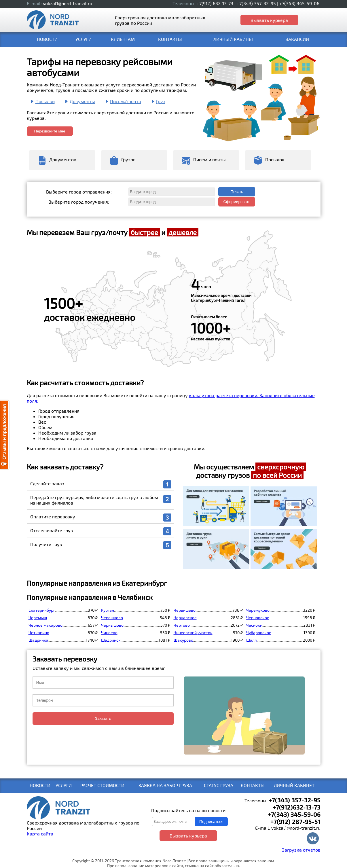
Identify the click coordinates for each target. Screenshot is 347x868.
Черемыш (38, 618)
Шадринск (111, 640)
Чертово (182, 625)
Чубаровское (259, 633)
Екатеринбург (42, 610)
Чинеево (109, 633)
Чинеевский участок (193, 633)
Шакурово (183, 640)
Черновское (258, 618)
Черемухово (258, 610)
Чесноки (254, 625)
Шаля (252, 640)
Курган (108, 610)
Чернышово (112, 625)
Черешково (112, 618)
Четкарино (39, 633)
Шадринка (38, 640)
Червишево (185, 610)
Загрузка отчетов (301, 850)
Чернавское (185, 618)
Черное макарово (45, 625)
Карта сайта (40, 834)
